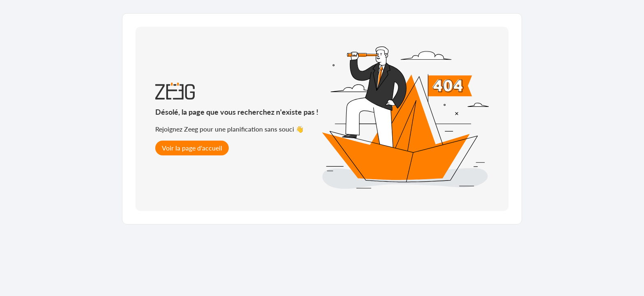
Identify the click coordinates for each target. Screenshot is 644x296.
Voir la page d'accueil (192, 148)
